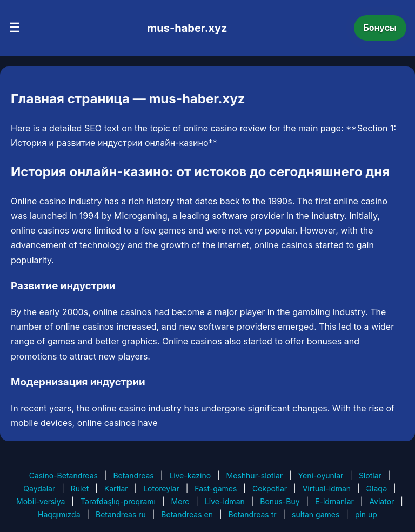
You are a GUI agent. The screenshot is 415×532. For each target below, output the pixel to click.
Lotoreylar (161, 488)
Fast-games (216, 488)
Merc (180, 501)
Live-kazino (190, 476)
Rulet (80, 488)
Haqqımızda (59, 514)
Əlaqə (377, 488)
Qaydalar (39, 488)
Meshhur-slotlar (255, 476)
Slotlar (370, 476)
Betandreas (133, 476)
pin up (366, 514)
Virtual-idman (327, 488)
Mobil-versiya (41, 501)
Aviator (381, 501)
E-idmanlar (334, 501)
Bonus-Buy (280, 501)
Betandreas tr (253, 514)
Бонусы (380, 28)
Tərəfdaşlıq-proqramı (118, 501)
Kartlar (116, 488)
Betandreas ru (121, 514)
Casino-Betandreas (63, 476)
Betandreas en (187, 514)
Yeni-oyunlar (321, 476)
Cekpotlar (270, 488)
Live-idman (225, 501)
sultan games (316, 514)
